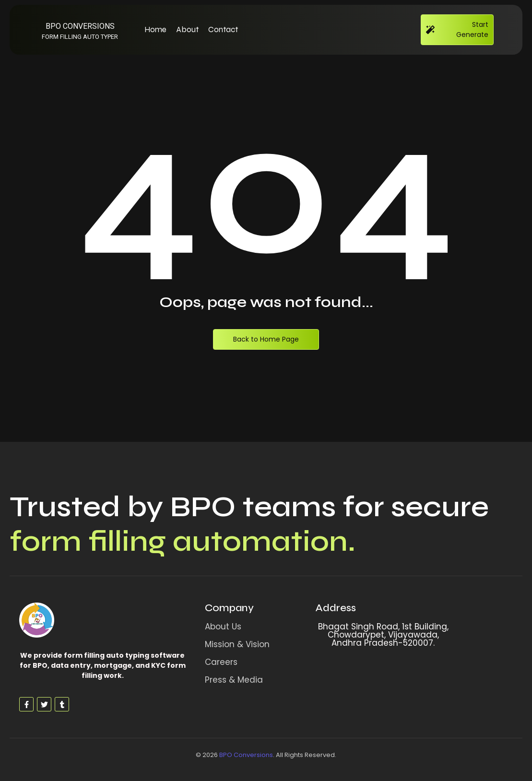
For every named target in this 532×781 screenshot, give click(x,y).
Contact (223, 30)
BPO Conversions (246, 755)
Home (155, 30)
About (187, 30)
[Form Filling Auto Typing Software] (37, 620)
